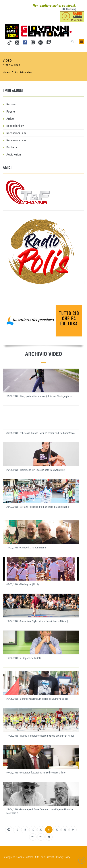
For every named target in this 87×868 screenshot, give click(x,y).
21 (49, 830)
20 (41, 830)
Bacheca (12, 147)
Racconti (12, 104)
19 (33, 830)
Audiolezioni (14, 154)
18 (25, 830)
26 (41, 837)
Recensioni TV (15, 126)
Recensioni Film (16, 133)
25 (33, 837)
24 (73, 830)
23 (65, 830)
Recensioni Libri (16, 140)
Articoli (11, 119)
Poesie (11, 112)
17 (17, 830)
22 (57, 830)
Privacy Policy (63, 857)
